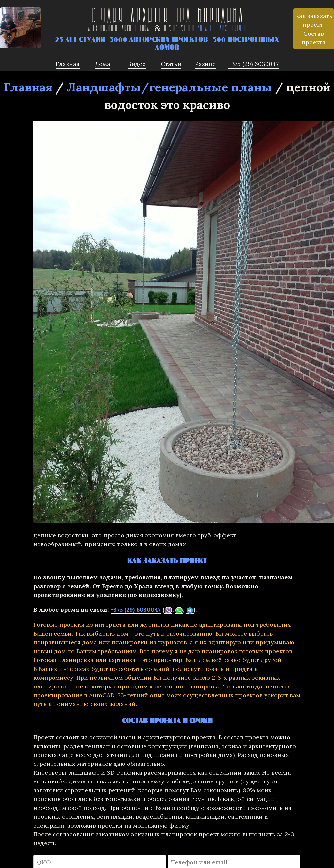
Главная (28, 87)
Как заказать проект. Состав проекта (314, 29)
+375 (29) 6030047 (136, 610)
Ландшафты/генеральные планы (169, 87)
